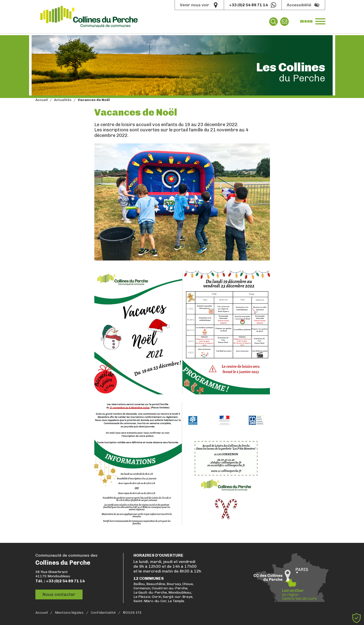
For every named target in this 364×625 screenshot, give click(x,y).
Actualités (63, 100)
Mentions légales (69, 613)
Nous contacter (60, 595)
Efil (138, 613)
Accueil (42, 100)
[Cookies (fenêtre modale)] (356, 618)
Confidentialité (103, 613)
